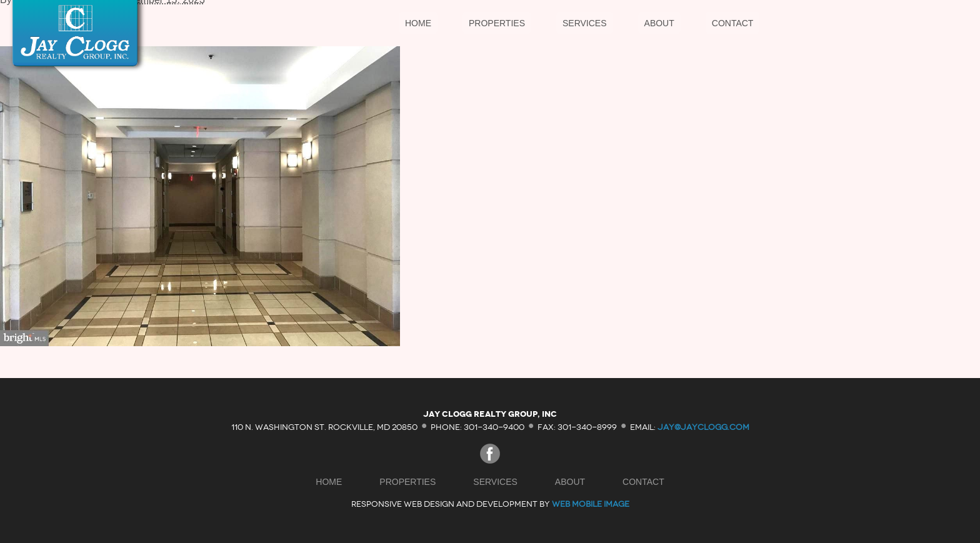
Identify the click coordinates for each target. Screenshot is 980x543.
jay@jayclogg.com (703, 426)
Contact (733, 23)
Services (585, 23)
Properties (497, 23)
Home (418, 23)
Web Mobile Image (591, 504)
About (659, 23)
